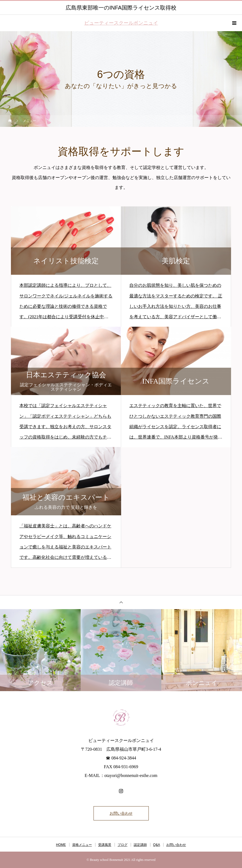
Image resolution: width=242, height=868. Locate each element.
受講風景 (105, 845)
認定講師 (140, 845)
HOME (61, 845)
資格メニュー (82, 845)
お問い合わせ (121, 813)
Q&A (157, 845)
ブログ (123, 845)
